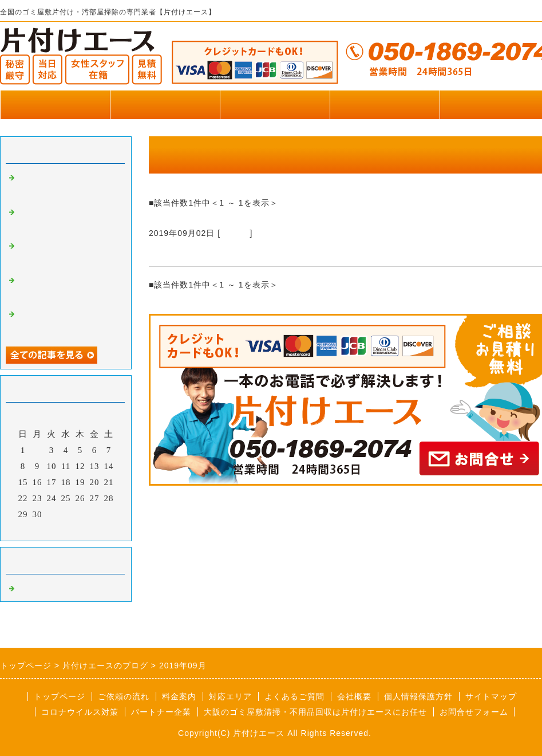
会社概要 (354, 696)
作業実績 (165, 105)
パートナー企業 (161, 712)
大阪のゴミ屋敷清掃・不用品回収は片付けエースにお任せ (315, 712)
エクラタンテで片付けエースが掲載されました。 (63, 289)
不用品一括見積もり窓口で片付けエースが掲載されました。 (68, 322)
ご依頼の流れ (124, 696)
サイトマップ (491, 696)
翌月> (90, 529)
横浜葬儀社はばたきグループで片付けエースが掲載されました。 (68, 186)
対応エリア (230, 696)
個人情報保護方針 (418, 696)
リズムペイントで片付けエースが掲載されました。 (68, 220)
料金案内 (179, 696)
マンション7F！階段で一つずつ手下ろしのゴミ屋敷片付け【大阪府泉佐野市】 (340, 253)
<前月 (42, 529)
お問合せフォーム (474, 712)
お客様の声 (385, 105)
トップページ (55, 105)
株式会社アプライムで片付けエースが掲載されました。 (68, 254)
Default (235, 233)
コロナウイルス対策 (80, 712)
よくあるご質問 (294, 696)
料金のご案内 (275, 105)
